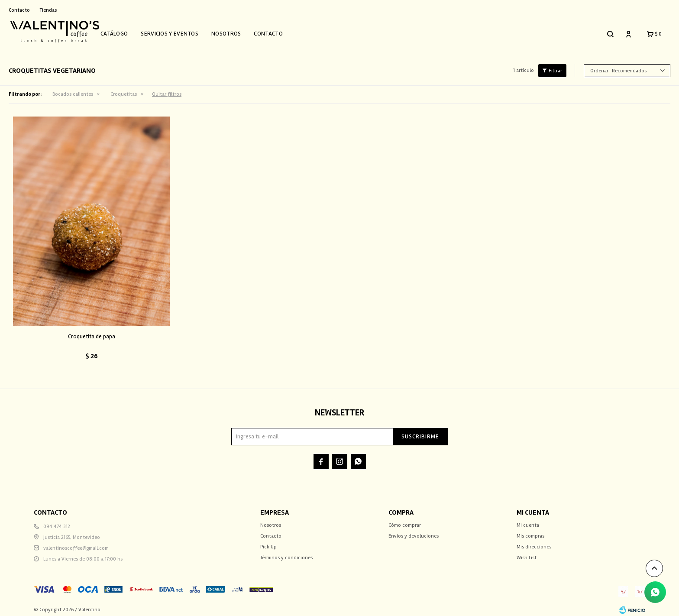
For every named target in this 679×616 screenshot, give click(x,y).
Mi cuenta (528, 520)
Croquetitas (124, 90)
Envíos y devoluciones (414, 531)
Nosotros (236, 31)
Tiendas (48, 10)
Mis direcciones (534, 542)
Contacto (278, 31)
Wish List (527, 553)
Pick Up (268, 542)
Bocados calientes (73, 90)
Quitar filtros (167, 90)
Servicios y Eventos (179, 31)
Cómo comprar (405, 520)
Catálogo (124, 31)
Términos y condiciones (286, 553)
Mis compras (530, 531)
